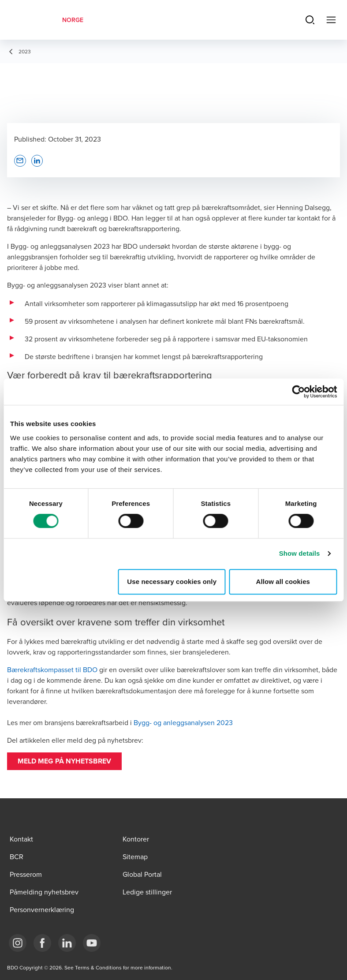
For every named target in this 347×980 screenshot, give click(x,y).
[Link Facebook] (42, 943)
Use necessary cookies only (172, 582)
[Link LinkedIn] (67, 943)
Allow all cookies (283, 582)
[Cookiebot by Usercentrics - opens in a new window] (298, 392)
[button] (64, 761)
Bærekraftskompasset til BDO (52, 670)
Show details (300, 553)
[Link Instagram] (18, 943)
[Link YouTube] (92, 943)
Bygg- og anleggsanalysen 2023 (183, 722)
